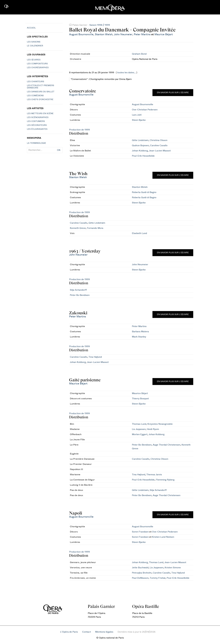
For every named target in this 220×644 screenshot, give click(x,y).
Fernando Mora (95, 228)
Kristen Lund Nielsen (163, 537)
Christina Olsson (159, 140)
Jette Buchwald (140, 568)
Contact (86, 632)
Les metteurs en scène (40, 114)
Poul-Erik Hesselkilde (143, 156)
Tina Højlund (95, 357)
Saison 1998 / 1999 (100, 25)
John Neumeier (123, 34)
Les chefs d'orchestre (40, 100)
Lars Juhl (137, 115)
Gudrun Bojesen (140, 145)
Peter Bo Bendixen (80, 295)
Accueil (31, 28)
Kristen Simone (173, 568)
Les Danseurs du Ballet (41, 92)
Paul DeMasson (140, 578)
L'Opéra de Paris (69, 632)
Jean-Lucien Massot (160, 151)
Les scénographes (38, 117)
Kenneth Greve (78, 228)
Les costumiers (36, 121)
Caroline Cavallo (159, 145)
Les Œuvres (34, 60)
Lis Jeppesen (139, 429)
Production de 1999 (79, 130)
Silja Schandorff (78, 290)
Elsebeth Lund (139, 233)
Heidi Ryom (153, 429)
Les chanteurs (36, 82)
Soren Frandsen (140, 532)
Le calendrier (35, 46)
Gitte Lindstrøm (140, 140)
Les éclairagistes (37, 129)
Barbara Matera (140, 332)
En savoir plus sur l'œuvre (173, 93)
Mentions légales (104, 632)
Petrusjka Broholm (142, 573)
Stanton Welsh (104, 34)
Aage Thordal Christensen (167, 445)
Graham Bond (139, 54)
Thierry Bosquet (140, 399)
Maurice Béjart (164, 34)
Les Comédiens (35, 96)
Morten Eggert (140, 434)
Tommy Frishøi (158, 578)
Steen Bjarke (139, 120)
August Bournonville (81, 34)
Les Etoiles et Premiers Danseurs (40, 87)
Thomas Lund (139, 424)
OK (59, 150)
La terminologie (36, 143)
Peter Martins (142, 34)
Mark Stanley (139, 337)
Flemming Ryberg (165, 480)
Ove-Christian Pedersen (145, 110)
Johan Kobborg (140, 151)
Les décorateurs (37, 125)
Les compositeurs (37, 64)
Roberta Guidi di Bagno (144, 192)
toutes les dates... (126, 73)
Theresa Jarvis (154, 475)
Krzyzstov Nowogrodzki (160, 424)
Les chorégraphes (38, 68)
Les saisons (34, 42)
